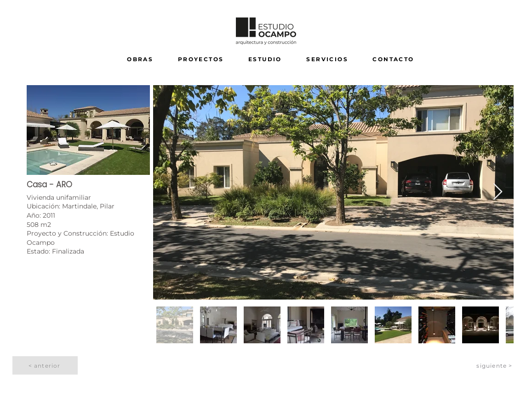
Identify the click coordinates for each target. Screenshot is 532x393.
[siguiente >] (495, 365)
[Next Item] (498, 192)
